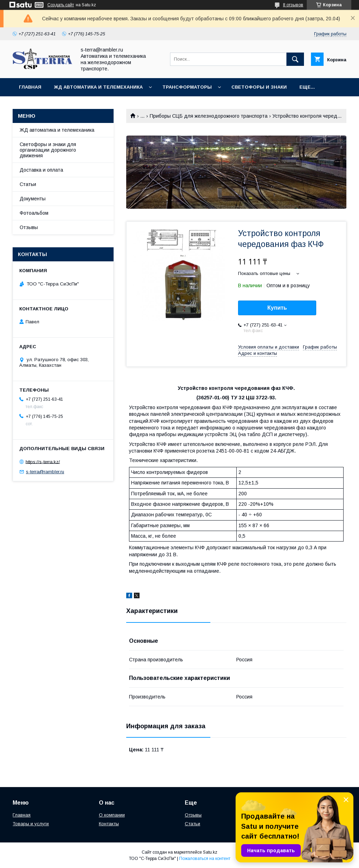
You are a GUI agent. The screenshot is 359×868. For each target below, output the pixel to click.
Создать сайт (61, 5)
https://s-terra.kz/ (43, 461)
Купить (277, 308)
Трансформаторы (187, 87)
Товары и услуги (31, 824)
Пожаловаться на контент (205, 859)
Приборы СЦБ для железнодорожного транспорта (209, 116)
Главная (30, 87)
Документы (33, 199)
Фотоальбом (34, 213)
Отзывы (29, 227)
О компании (112, 815)
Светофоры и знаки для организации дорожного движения (48, 150)
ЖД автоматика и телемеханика (98, 87)
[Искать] (295, 59)
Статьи (28, 184)
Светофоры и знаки (259, 87)
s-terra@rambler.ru (45, 472)
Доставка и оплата (41, 170)
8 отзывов (293, 5)
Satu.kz (210, 852)
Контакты (109, 824)
